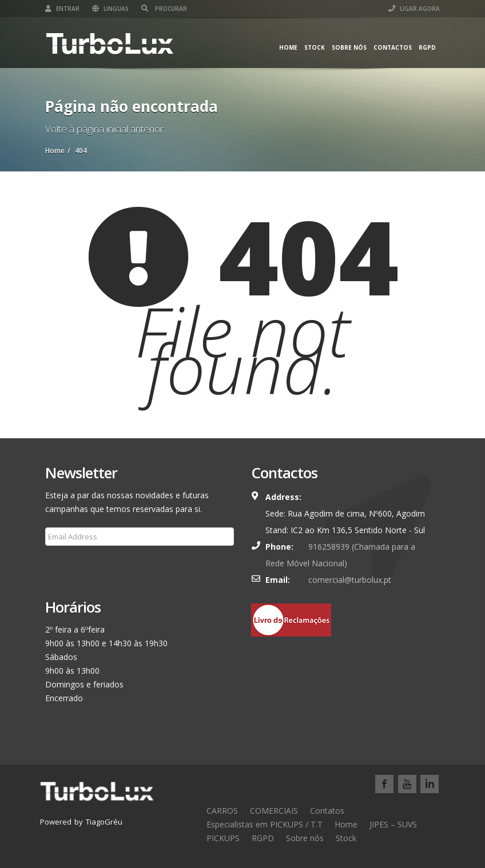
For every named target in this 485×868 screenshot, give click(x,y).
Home (288, 47)
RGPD (427, 47)
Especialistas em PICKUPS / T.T (265, 824)
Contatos (327, 811)
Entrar (62, 9)
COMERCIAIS (274, 811)
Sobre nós (349, 47)
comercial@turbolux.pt (350, 580)
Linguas (110, 9)
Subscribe (70, 564)
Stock (315, 47)
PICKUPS (223, 838)
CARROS (222, 811)
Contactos (393, 47)
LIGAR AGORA (414, 9)
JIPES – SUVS (393, 824)
